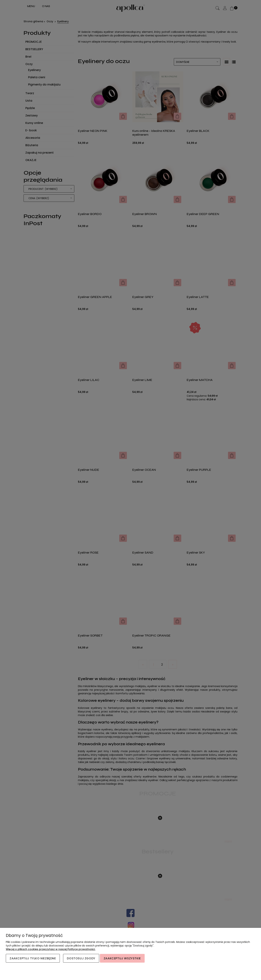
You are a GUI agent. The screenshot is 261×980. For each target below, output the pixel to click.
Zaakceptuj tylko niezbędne (33, 958)
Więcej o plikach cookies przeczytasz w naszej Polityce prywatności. (51, 949)
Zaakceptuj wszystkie (122, 958)
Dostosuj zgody (81, 958)
